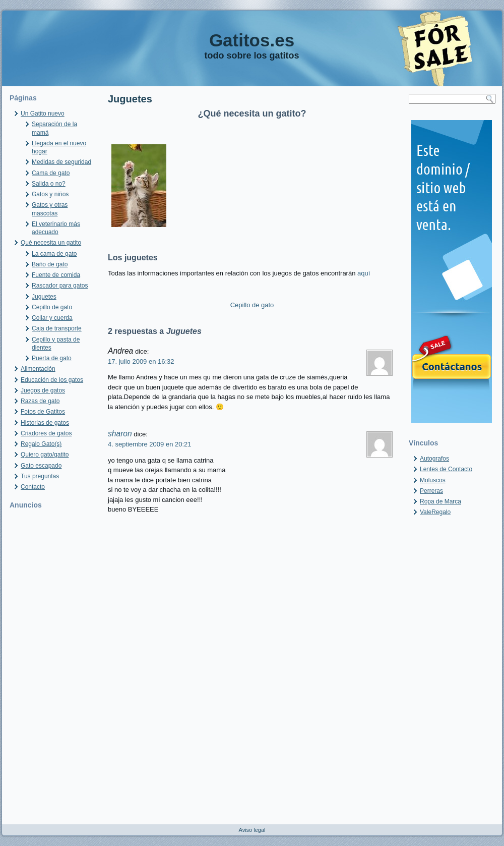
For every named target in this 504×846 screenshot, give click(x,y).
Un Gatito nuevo (43, 114)
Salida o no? (49, 184)
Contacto (33, 487)
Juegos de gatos (43, 390)
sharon (120, 434)
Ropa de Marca (440, 501)
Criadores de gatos (46, 433)
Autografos (434, 459)
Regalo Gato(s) (41, 444)
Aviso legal (252, 830)
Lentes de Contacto (446, 469)
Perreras (431, 491)
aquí (364, 273)
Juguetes (44, 297)
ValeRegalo (435, 512)
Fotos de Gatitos (43, 412)
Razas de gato (40, 401)
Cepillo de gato (52, 307)
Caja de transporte (57, 328)
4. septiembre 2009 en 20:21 (150, 444)
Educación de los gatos (52, 380)
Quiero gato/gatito (45, 455)
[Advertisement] (52, 665)
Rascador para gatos (60, 286)
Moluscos (433, 480)
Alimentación (38, 369)
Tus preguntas (40, 476)
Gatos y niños (50, 194)
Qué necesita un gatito (51, 243)
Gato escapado (41, 466)
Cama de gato (51, 173)
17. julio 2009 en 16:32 (141, 361)
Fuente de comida (56, 275)
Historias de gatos (45, 423)
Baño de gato (50, 264)
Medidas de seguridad (61, 162)
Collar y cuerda (52, 318)
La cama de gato (54, 254)
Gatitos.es (252, 40)
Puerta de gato (52, 358)
